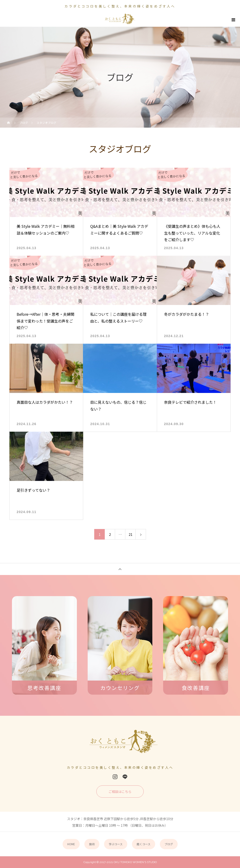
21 (131, 534)
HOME (71, 844)
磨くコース (144, 844)
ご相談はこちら (120, 792)
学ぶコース (116, 844)
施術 (92, 844)
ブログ (169, 844)
